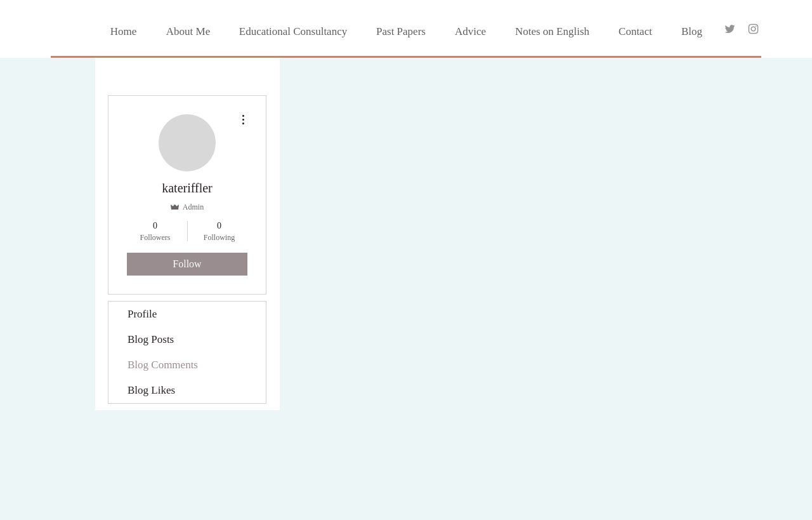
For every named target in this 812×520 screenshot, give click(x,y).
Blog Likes (151, 390)
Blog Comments (163, 365)
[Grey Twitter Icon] (730, 29)
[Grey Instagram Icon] (753, 29)
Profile (142, 314)
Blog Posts (151, 339)
